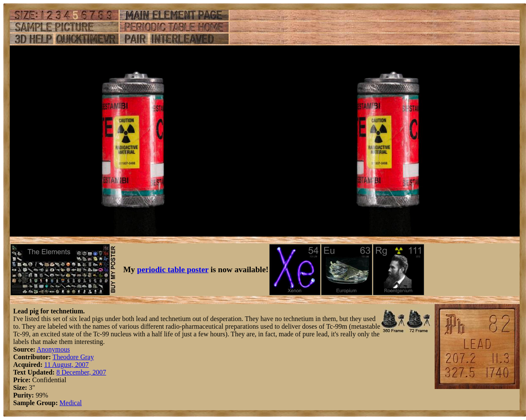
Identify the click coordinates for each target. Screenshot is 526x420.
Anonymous (53, 349)
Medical (71, 403)
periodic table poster (173, 269)
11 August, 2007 (66, 365)
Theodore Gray (73, 357)
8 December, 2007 (81, 372)
